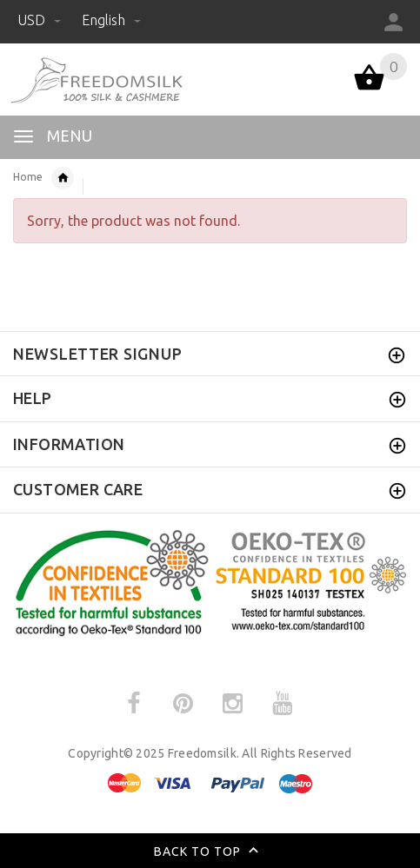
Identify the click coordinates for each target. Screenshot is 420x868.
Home (28, 177)
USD (41, 20)
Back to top (210, 852)
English (111, 20)
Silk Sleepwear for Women (63, 178)
